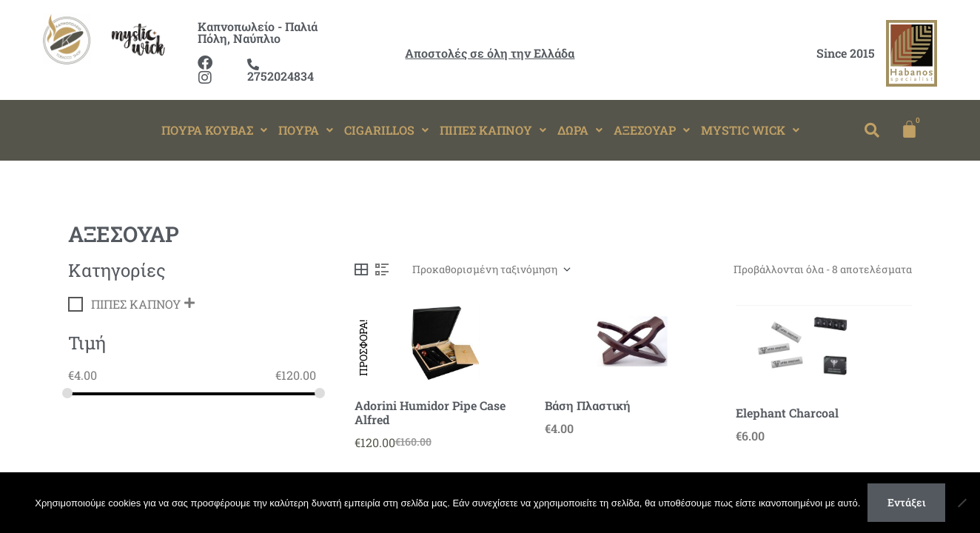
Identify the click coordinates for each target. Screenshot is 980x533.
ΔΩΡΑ (580, 130)
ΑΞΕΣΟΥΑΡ (652, 130)
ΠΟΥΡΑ (306, 130)
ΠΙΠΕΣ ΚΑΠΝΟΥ (493, 130)
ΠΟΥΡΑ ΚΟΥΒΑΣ (214, 130)
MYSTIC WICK (750, 130)
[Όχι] (961, 503)
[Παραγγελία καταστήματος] (491, 269)
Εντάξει (907, 502)
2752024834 (281, 71)
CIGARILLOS (386, 130)
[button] (214, 130)
